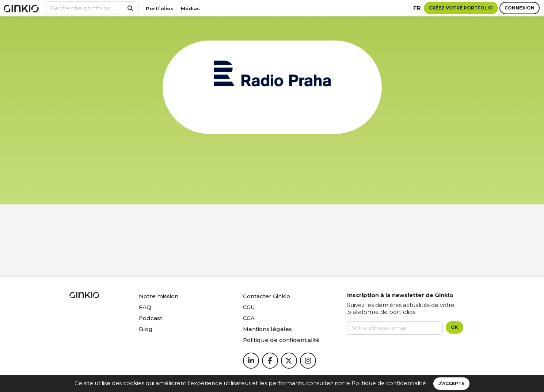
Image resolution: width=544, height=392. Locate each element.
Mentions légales (267, 329)
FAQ (145, 307)
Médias (190, 8)
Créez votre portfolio (461, 8)
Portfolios (160, 8)
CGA (249, 318)
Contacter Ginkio (267, 296)
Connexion (520, 8)
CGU (249, 307)
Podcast (151, 318)
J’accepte (451, 383)
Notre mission (159, 296)
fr (417, 8)
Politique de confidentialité (389, 383)
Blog (146, 329)
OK (454, 327)
